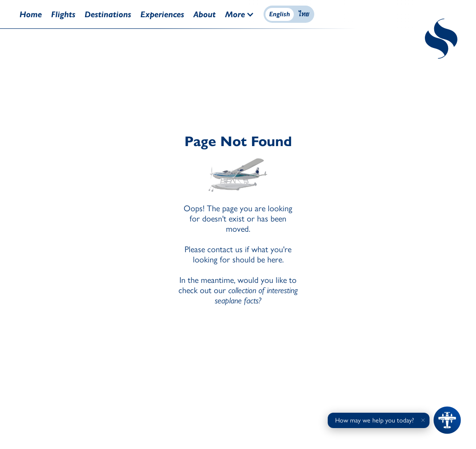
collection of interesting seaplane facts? (256, 295)
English (280, 14)
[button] (244, 14)
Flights (63, 14)
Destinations (108, 14)
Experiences (162, 14)
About (205, 14)
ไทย (303, 14)
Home (31, 14)
